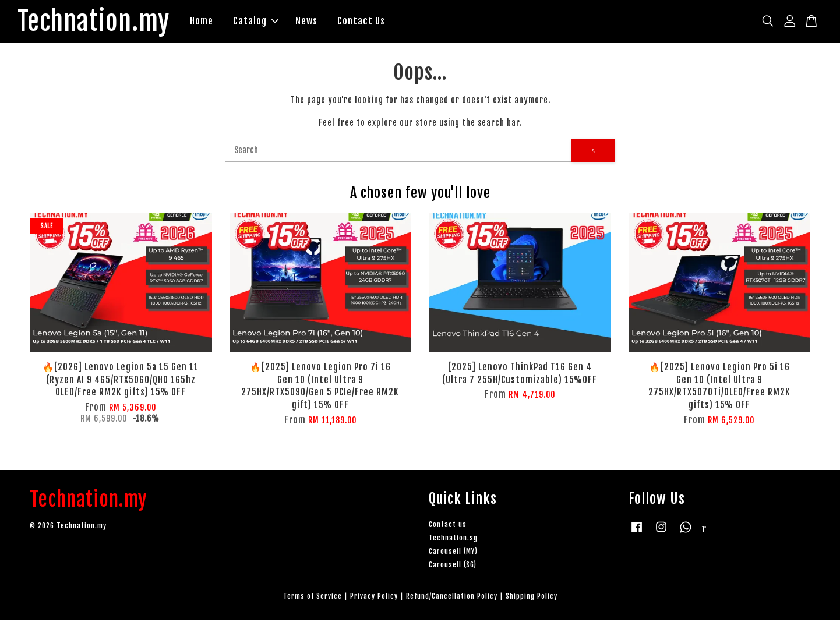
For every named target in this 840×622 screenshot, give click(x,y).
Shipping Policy (532, 598)
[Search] (398, 152)
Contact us (448, 526)
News (318, 22)
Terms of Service (313, 598)
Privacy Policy (374, 598)
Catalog (267, 22)
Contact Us (373, 22)
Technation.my (99, 23)
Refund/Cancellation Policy (452, 598)
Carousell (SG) (453, 567)
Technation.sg (453, 540)
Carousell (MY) (453, 553)
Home (213, 22)
